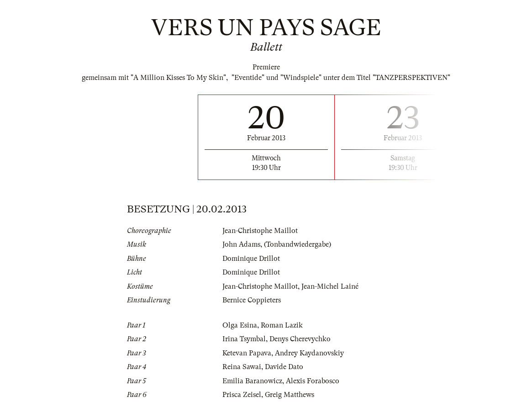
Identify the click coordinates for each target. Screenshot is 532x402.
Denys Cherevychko (300, 339)
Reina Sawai (242, 367)
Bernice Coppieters (252, 300)
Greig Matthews (290, 395)
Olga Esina (240, 325)
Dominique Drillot (251, 259)
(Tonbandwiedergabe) (298, 244)
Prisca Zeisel (242, 395)
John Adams (241, 244)
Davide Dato (284, 367)
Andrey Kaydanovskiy (309, 353)
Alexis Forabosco (313, 381)
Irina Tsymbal (244, 339)
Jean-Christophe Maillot (260, 231)
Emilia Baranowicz (252, 381)
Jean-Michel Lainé (330, 286)
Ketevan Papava (247, 353)
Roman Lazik (282, 325)
